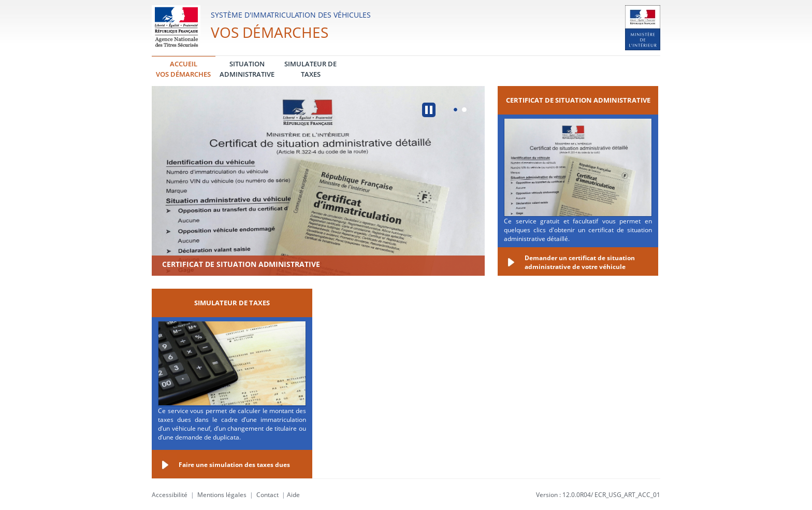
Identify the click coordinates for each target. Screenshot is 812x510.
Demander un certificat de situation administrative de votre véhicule (580, 262)
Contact (267, 495)
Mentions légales (222, 495)
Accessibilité (170, 495)
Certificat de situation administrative (241, 264)
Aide (293, 495)
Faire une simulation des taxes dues (234, 465)
